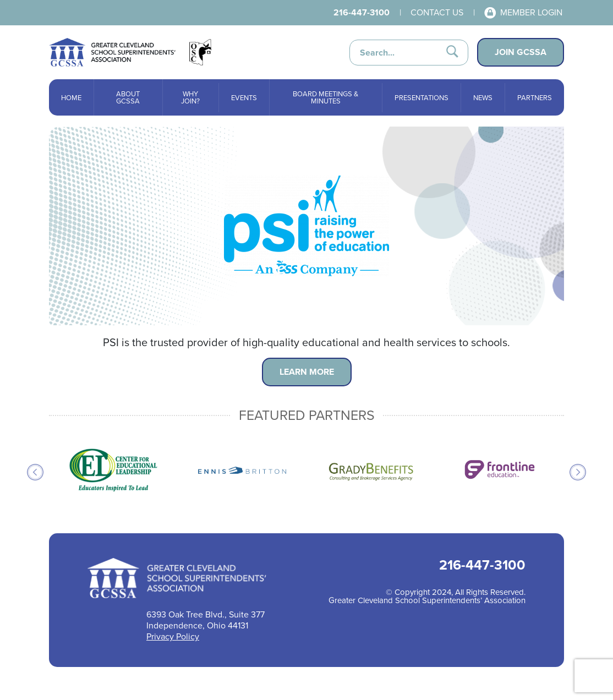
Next (578, 472)
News (483, 98)
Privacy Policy (173, 636)
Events (244, 98)
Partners (535, 98)
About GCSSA (128, 97)
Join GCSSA (521, 52)
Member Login (531, 12)
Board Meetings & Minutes (325, 97)
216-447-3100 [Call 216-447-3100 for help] (362, 12)
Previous (35, 472)
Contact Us (437, 12)
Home (71, 98)
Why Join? (190, 97)
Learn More (307, 372)
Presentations (422, 98)
